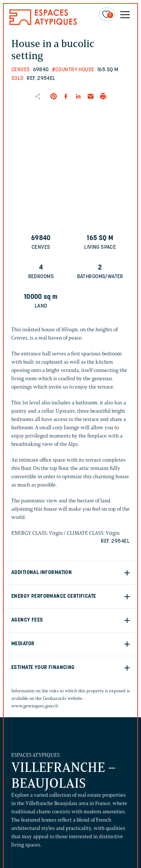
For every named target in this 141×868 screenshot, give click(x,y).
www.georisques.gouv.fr (35, 706)
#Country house (73, 70)
